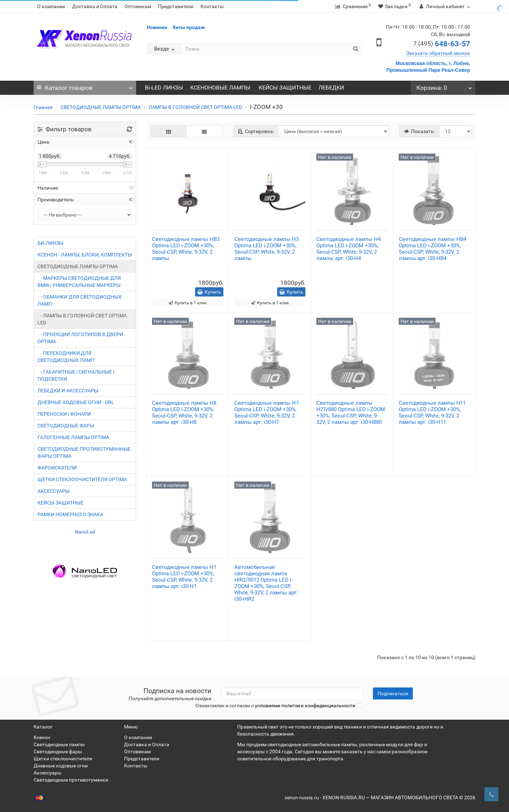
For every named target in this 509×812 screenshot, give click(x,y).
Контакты (212, 6)
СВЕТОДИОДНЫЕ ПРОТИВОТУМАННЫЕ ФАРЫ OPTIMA (84, 453)
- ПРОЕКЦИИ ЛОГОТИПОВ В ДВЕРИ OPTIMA (80, 338)
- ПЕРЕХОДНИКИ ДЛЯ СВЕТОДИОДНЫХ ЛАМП (66, 357)
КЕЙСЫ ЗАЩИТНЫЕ (285, 88)
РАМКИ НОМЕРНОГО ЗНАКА (70, 514)
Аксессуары (48, 773)
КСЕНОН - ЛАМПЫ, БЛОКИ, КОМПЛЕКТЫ (85, 255)
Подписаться (393, 693)
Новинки (157, 27)
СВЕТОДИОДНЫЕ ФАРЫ (66, 426)
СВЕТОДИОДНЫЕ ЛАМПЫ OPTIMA (101, 107)
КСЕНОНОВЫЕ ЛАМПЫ (221, 88)
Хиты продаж (189, 27)
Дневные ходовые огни (61, 766)
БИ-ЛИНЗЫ (50, 243)
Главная (43, 107)
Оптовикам (138, 6)
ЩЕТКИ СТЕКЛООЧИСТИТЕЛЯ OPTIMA (82, 479)
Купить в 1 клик (188, 303)
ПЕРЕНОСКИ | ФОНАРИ (64, 414)
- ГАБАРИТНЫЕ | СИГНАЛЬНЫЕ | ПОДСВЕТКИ (76, 375)
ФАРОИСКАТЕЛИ (57, 468)
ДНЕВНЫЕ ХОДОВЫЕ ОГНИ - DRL (76, 402)
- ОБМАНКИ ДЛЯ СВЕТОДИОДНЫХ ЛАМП (80, 300)
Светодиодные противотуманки (71, 780)
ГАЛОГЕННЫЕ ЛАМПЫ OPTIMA (73, 437)
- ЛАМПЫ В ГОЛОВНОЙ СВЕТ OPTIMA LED (82, 319)
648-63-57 (442, 44)
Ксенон (42, 737)
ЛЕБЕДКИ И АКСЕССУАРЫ (68, 391)
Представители (176, 6)
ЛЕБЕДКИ (331, 88)
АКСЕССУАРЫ (54, 491)
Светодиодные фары (58, 751)
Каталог (85, 86)
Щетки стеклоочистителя (63, 759)
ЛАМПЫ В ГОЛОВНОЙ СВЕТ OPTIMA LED (195, 107)
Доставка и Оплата (95, 6)
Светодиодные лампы (59, 744)
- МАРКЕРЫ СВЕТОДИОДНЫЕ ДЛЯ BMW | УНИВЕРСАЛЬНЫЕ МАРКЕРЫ (79, 282)
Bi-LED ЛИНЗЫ (164, 88)
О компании (51, 6)
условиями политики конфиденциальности (305, 706)
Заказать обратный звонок (438, 53)
